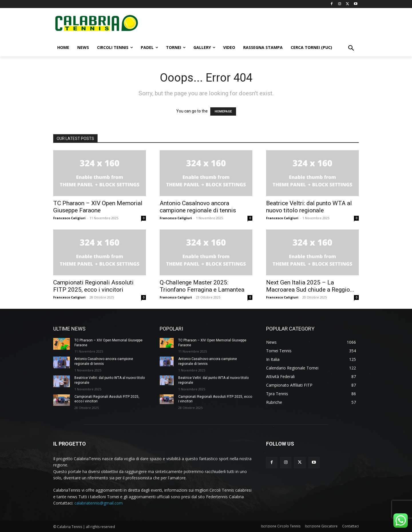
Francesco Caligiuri (69, 218)
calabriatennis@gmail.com (99, 503)
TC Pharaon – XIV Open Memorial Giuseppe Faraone (98, 207)
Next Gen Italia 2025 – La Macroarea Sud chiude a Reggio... (310, 286)
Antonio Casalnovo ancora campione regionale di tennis (198, 207)
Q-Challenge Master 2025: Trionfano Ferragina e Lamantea (202, 286)
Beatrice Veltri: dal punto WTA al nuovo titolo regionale (309, 207)
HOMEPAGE (223, 111)
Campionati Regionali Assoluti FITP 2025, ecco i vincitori (93, 286)
